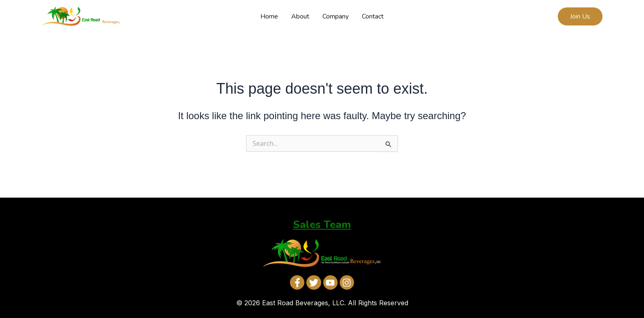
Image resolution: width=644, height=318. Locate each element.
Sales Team (322, 225)
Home (269, 16)
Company (336, 16)
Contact (373, 16)
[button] (580, 16)
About (300, 16)
